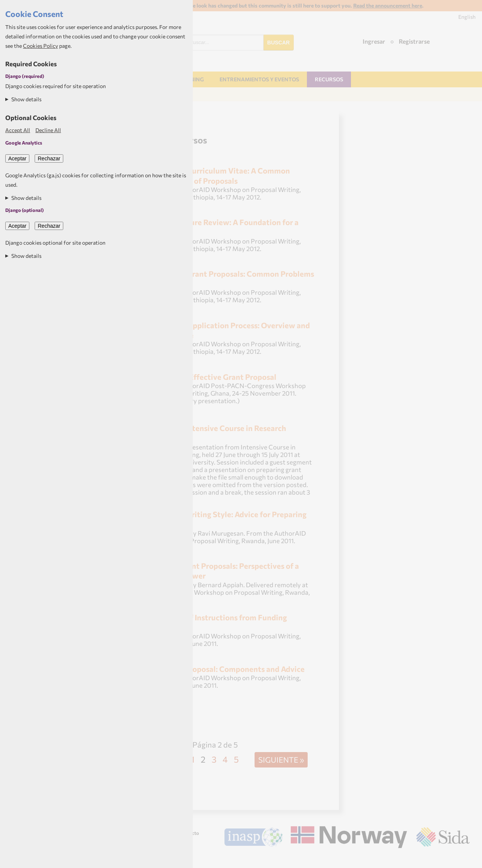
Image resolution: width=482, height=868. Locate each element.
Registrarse (414, 41)
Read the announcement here (388, 5)
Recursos (329, 79)
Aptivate (463, 859)
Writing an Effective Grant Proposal (213, 377)
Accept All (18, 130)
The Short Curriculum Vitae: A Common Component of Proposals (220, 175)
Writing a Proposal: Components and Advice (227, 669)
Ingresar (374, 41)
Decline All (48, 130)
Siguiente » (281, 759)
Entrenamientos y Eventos (259, 79)
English (467, 17)
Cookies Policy (40, 46)
